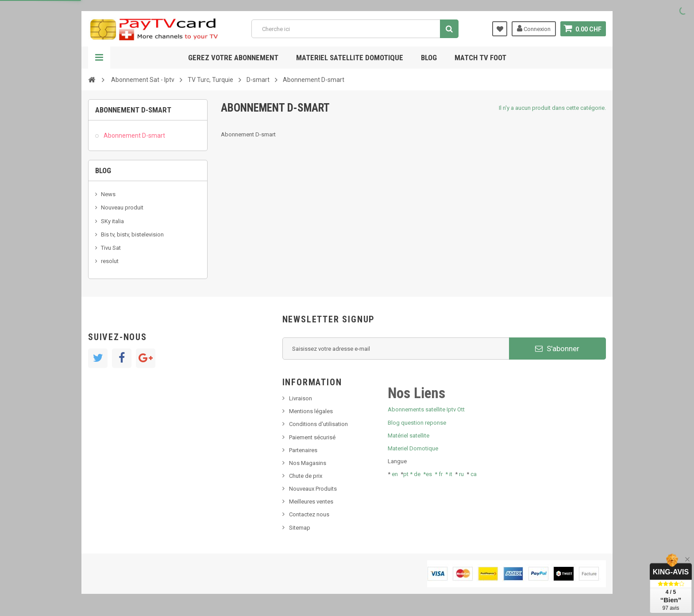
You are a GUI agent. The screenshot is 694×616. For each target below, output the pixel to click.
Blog (429, 58)
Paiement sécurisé (312, 437)
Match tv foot (480, 58)
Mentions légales (311, 411)
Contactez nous (309, 514)
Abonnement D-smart (134, 136)
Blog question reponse (417, 423)
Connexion (534, 28)
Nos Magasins (308, 463)
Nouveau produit (122, 207)
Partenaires (303, 450)
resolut (110, 261)
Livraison (301, 398)
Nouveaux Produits (313, 489)
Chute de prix (306, 476)
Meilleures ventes (311, 502)
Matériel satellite (409, 436)
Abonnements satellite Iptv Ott (426, 409)
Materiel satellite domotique (350, 58)
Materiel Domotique (413, 448)
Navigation (99, 58)
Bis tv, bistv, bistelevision (132, 234)
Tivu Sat (111, 248)
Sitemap (300, 528)
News (108, 194)
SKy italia (112, 221)
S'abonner (557, 349)
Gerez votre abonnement (233, 58)
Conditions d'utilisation (318, 424)
